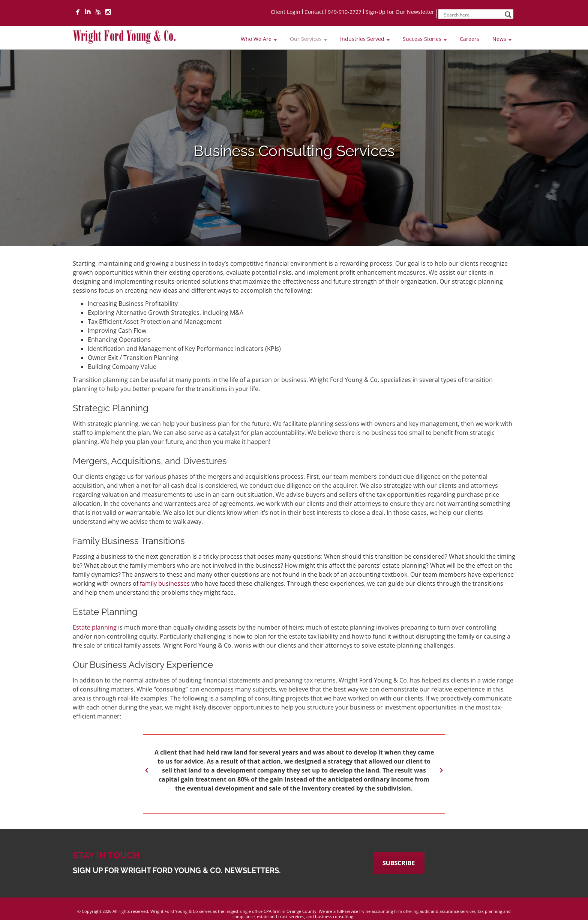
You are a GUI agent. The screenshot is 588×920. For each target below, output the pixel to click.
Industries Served (365, 39)
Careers (469, 39)
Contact (314, 12)
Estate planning (95, 627)
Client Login (286, 12)
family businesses (165, 583)
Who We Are (259, 39)
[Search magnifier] (508, 15)
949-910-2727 (345, 12)
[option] (294, 770)
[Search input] (472, 15)
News (502, 39)
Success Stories (425, 39)
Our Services (308, 39)
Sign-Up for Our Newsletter (400, 12)
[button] (147, 770)
